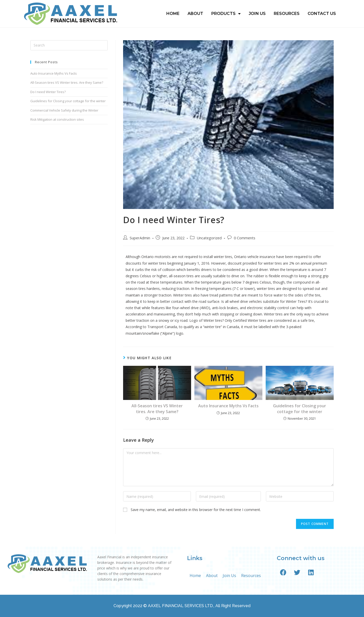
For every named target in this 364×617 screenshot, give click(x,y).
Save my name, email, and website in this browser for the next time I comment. (196, 510)
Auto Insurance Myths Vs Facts (228, 406)
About (195, 14)
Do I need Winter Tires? (48, 92)
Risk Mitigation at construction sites (57, 119)
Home (173, 14)
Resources (287, 14)
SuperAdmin (140, 238)
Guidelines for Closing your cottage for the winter (300, 409)
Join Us (257, 14)
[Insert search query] (69, 45)
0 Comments (245, 238)
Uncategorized (209, 238)
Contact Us (322, 14)
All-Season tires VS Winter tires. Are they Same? (157, 409)
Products (226, 14)
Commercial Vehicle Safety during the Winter (64, 110)
